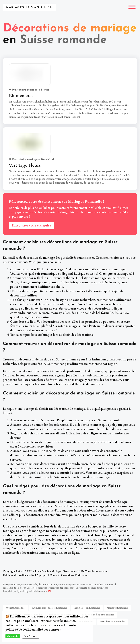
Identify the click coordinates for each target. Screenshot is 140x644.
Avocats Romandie (16, 608)
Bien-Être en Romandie (112, 622)
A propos (42, 575)
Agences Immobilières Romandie (50, 608)
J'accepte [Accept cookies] (13, 636)
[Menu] (132, 7)
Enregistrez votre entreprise (31, 226)
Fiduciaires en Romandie (87, 608)
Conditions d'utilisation (75, 575)
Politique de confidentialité (19, 575)
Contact (54, 575)
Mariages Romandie (118, 608)
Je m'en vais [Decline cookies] (31, 636)
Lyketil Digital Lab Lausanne (32, 591)
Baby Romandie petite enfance (98, 615)
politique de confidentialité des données (33, 630)
